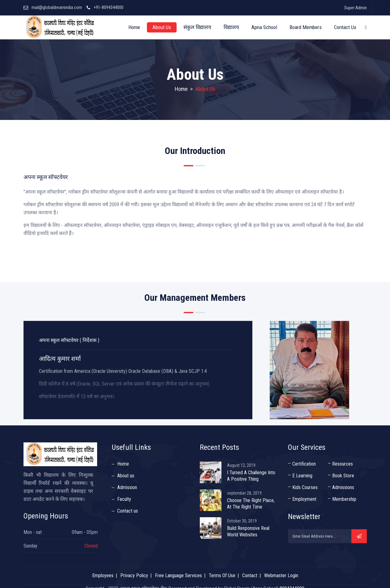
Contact (250, 575)
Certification (304, 464)
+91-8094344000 (109, 7)
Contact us (128, 511)
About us (126, 476)
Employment (304, 499)
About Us (162, 27)
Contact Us (345, 27)
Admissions (343, 487)
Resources (343, 464)
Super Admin (356, 8)
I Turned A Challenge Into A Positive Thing (251, 476)
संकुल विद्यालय (197, 27)
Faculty (124, 499)
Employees (103, 575)
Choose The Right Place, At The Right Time (251, 504)
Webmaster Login (281, 575)
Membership (344, 499)
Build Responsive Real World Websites (248, 531)
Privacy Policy (134, 575)
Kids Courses (305, 487)
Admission (127, 487)
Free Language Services (178, 575)
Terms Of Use (222, 575)
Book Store (343, 476)
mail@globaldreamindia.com (57, 7)
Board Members (306, 27)
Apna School (264, 27)
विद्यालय (231, 27)
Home (134, 27)
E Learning (302, 476)
